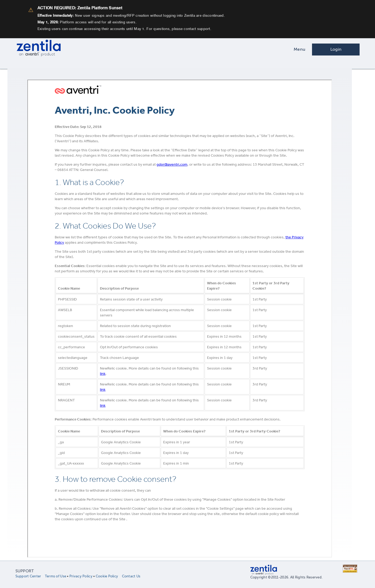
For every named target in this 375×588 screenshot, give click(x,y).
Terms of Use (56, 576)
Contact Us (131, 576)
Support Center (28, 576)
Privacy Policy (81, 576)
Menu (300, 49)
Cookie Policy (107, 576)
